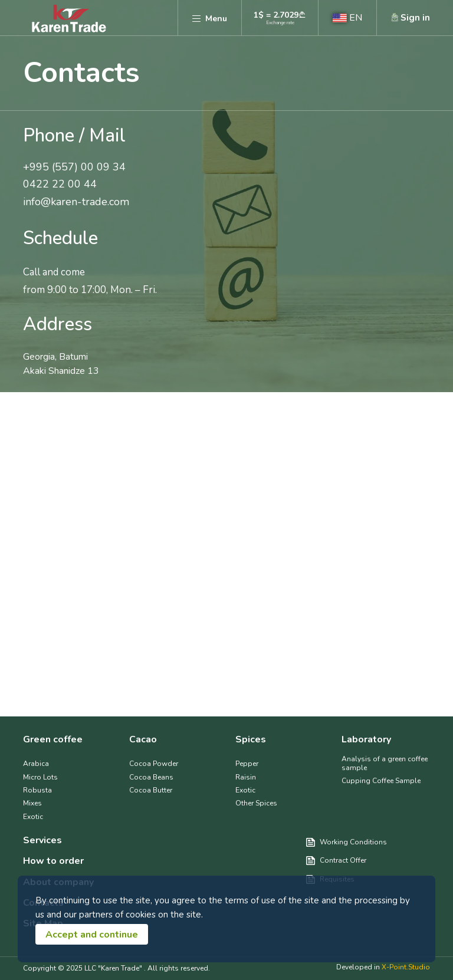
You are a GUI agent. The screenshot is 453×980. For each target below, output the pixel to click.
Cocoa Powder (154, 764)
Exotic (33, 817)
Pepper (247, 764)
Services (42, 841)
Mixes (32, 803)
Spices (251, 740)
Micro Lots (40, 777)
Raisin (246, 777)
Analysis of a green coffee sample (385, 763)
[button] (347, 18)
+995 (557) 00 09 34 (74, 167)
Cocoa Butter (151, 790)
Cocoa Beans (151, 777)
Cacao (143, 740)
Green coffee (53, 740)
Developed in (383, 967)
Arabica (36, 764)
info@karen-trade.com (76, 202)
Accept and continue (92, 935)
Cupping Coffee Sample (381, 781)
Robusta (37, 790)
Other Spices (256, 803)
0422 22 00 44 (60, 185)
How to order (53, 861)
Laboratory (366, 740)
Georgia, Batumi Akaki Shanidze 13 (61, 364)
